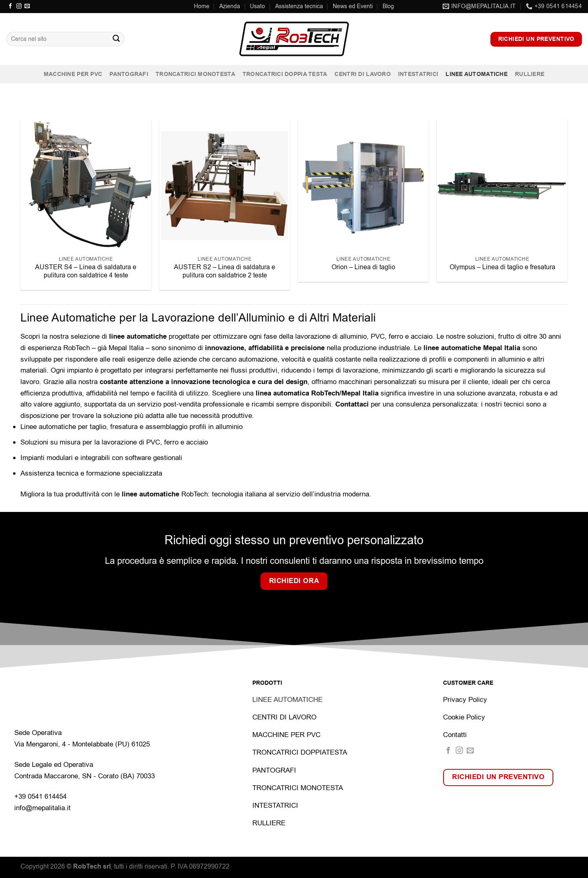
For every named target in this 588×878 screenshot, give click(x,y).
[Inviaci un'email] (27, 6)
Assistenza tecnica (299, 6)
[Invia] (116, 39)
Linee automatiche (477, 74)
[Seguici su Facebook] (10, 6)
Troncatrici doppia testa (285, 74)
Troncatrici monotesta (195, 74)
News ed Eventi (353, 6)
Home (202, 6)
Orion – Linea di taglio (363, 267)
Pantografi (129, 74)
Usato (257, 6)
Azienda (230, 6)
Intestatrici (418, 74)
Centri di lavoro (362, 74)
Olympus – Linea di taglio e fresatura (502, 267)
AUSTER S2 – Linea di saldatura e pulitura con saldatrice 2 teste (225, 271)
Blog (388, 6)
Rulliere (530, 74)
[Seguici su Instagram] (19, 6)
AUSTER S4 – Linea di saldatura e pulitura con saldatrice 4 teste (86, 271)
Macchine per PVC (73, 74)
